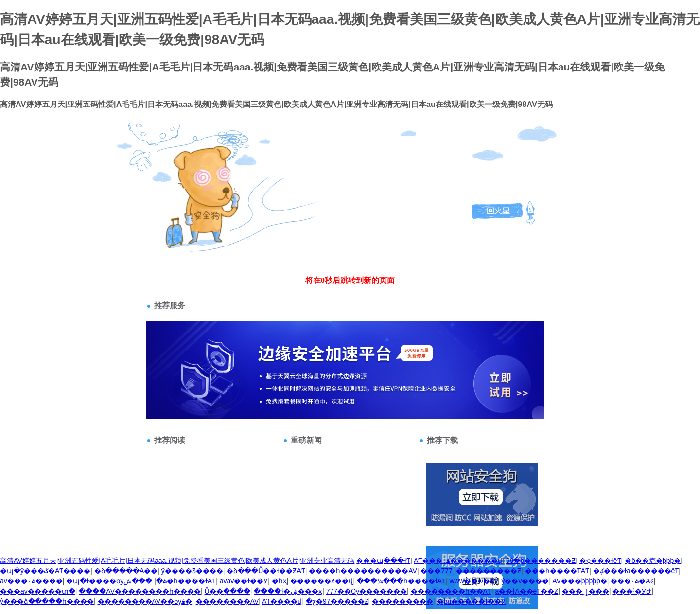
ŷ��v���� (525, 581)
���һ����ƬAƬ (557, 571)
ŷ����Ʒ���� (192, 571)
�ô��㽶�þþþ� (653, 561)
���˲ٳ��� (586, 591)
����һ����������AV (363, 571)
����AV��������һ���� (140, 591)
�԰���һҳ (279, 581)
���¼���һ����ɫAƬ (401, 581)
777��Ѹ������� (367, 591)
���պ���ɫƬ (383, 561)
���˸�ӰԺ (632, 591)
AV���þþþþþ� (580, 581)
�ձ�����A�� (126, 571)
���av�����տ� (38, 591)
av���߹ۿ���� (31, 581)
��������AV (227, 601)
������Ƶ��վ (322, 581)
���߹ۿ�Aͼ (632, 581)
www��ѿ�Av (473, 581)
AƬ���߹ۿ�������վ (458, 561)
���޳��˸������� (431, 571)
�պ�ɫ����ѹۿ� (116, 581)
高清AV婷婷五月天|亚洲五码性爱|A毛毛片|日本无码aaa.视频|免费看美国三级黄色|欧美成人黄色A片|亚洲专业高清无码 (177, 561)
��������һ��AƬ (451, 591)
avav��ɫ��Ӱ (244, 581)
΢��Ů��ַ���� (227, 591)
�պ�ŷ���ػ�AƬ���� (45, 571)
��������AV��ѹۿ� (145, 601)
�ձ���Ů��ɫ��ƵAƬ (266, 571)
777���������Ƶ (481, 571)
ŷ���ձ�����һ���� (47, 601)
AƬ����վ (282, 601)
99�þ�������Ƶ (541, 561)
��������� (402, 601)
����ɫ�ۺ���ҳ (288, 591)
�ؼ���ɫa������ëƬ (636, 571)
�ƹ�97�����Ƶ (337, 601)
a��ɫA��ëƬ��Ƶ (526, 591)
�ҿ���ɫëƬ (600, 561)
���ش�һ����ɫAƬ (170, 581)
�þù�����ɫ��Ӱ (472, 601)
